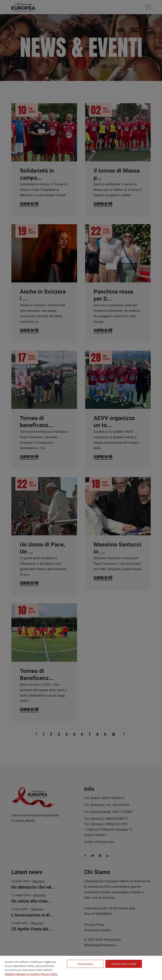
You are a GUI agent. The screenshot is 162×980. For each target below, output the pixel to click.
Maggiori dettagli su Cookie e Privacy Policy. (31, 974)
